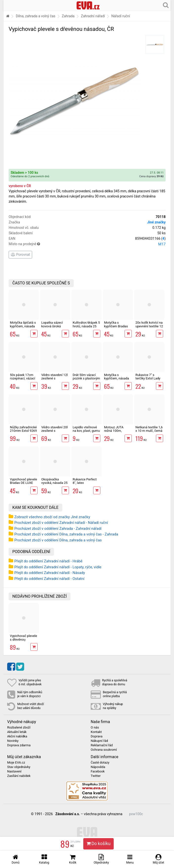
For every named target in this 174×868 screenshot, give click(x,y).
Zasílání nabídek (19, 776)
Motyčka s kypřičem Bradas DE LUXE (116, 326)
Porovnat (20, 255)
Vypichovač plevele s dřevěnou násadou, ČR (23, 639)
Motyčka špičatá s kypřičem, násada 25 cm (23, 326)
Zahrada (68, 16)
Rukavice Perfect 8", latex (85, 481)
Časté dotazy (100, 763)
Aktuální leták (17, 732)
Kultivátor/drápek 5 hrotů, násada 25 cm (86, 326)
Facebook (98, 771)
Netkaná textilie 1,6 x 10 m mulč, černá (149, 429)
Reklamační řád (102, 745)
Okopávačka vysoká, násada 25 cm (54, 483)
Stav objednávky (19, 767)
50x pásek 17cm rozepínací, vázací (22, 377)
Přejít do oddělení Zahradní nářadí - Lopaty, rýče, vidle (58, 567)
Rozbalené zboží (19, 728)
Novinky (13, 741)
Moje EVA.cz (16, 763)
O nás (95, 728)
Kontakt (96, 732)
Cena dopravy (151, 176)
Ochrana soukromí (104, 750)
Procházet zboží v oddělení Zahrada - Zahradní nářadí (58, 529)
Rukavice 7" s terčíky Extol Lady (148, 377)
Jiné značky (156, 222)
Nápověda (98, 767)
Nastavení (14, 771)
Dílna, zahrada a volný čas (36, 16)
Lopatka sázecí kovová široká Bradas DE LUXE (53, 326)
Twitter (96, 776)
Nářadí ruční (121, 16)
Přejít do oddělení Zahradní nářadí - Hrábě (48, 561)
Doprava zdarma (19, 745)
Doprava (97, 736)
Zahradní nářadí (93, 16)
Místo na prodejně (87, 244)
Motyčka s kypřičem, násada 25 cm (117, 378)
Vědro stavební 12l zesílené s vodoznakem (54, 378)
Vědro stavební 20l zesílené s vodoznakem (54, 431)
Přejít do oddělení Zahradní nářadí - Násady (50, 573)
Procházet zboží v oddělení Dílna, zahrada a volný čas (58, 540)
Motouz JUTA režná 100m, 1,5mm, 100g (114, 431)
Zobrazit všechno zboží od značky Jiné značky (52, 517)
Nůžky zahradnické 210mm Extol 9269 (23, 429)
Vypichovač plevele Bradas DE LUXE (23, 481)
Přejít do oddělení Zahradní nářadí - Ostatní (49, 579)
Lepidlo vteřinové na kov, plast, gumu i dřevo (86, 431)
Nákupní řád (99, 741)
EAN (87, 239)
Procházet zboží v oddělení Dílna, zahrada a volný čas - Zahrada (66, 534)
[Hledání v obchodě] (166, 5)
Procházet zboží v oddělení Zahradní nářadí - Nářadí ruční (61, 523)
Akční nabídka (17, 736)
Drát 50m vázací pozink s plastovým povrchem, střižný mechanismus (86, 380)
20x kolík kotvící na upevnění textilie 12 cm (149, 326)
